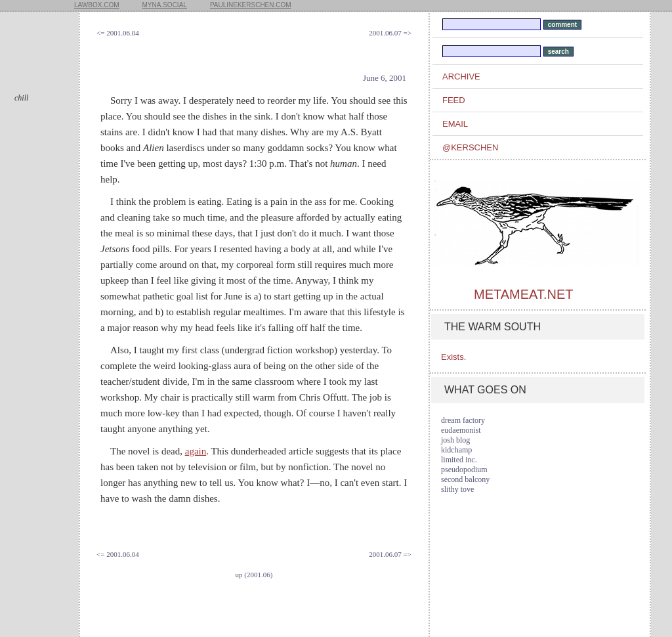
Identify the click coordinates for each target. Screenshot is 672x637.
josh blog (455, 440)
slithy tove (457, 489)
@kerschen (470, 147)
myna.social (165, 5)
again (196, 451)
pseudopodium (464, 470)
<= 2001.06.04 (118, 33)
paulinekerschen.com (251, 5)
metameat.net (523, 294)
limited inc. (459, 460)
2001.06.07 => (390, 33)
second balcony (465, 479)
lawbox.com (97, 5)
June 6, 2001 (385, 78)
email (455, 124)
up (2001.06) (254, 575)
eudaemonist (461, 430)
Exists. (453, 357)
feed (454, 100)
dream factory (463, 420)
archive (461, 77)
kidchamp (456, 450)
